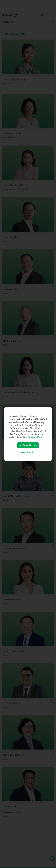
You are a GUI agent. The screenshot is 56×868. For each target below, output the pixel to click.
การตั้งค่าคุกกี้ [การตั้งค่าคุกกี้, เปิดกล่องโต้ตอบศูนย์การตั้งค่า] (27, 453)
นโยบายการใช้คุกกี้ (35, 437)
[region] (28, 434)
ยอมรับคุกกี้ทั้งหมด (28, 445)
